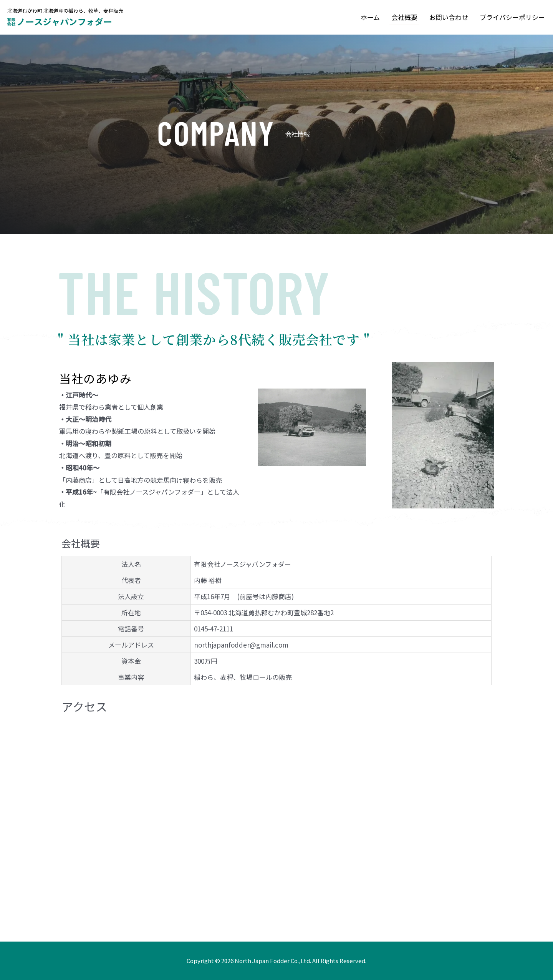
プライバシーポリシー (512, 17)
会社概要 (404, 17)
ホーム (370, 17)
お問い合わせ (449, 17)
